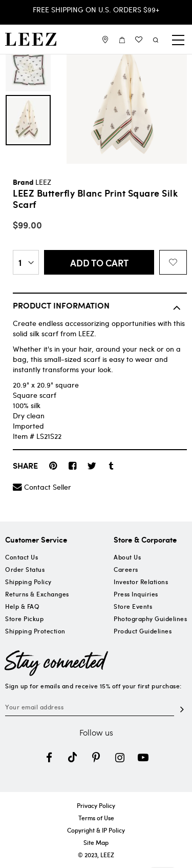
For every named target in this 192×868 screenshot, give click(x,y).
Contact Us (22, 557)
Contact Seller (48, 487)
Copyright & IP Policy (96, 830)
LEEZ (43, 182)
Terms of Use (96, 818)
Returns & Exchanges (37, 594)
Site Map (96, 842)
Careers (126, 569)
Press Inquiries (136, 594)
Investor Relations (141, 582)
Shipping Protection (35, 631)
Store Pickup (24, 619)
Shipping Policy (28, 582)
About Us (127, 557)
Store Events (133, 606)
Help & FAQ (22, 606)
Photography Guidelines (150, 619)
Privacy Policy (96, 805)
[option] (28, 120)
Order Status (25, 569)
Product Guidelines (143, 631)
